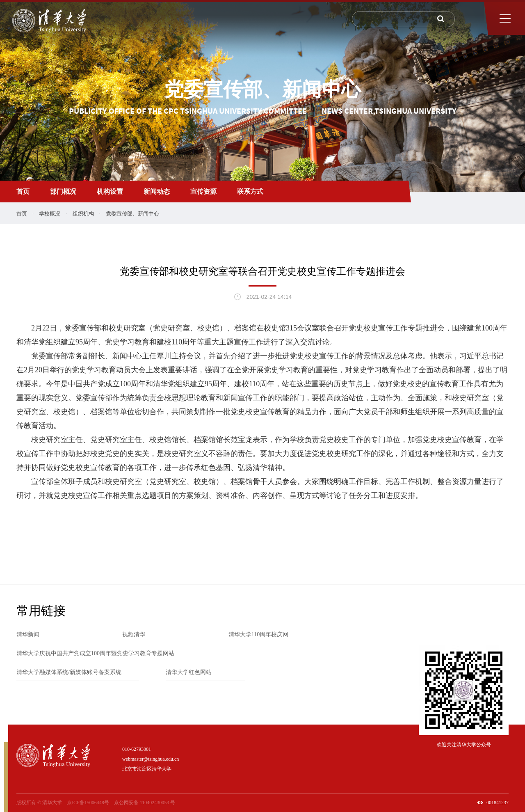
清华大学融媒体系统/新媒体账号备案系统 (69, 672)
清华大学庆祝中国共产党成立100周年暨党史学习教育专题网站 (95, 653)
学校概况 (50, 214)
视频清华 (134, 634)
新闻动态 (157, 192)
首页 (23, 192)
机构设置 (110, 192)
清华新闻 (28, 634)
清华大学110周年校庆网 (258, 634)
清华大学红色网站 (189, 672)
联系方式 (250, 192)
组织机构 (83, 214)
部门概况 (63, 192)
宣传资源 (203, 192)
